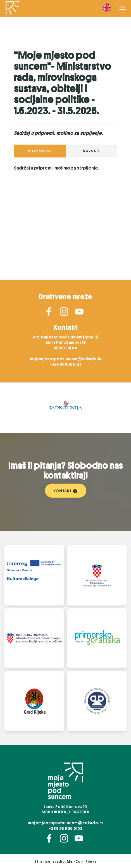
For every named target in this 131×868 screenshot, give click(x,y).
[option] (65, 408)
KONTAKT (66, 491)
